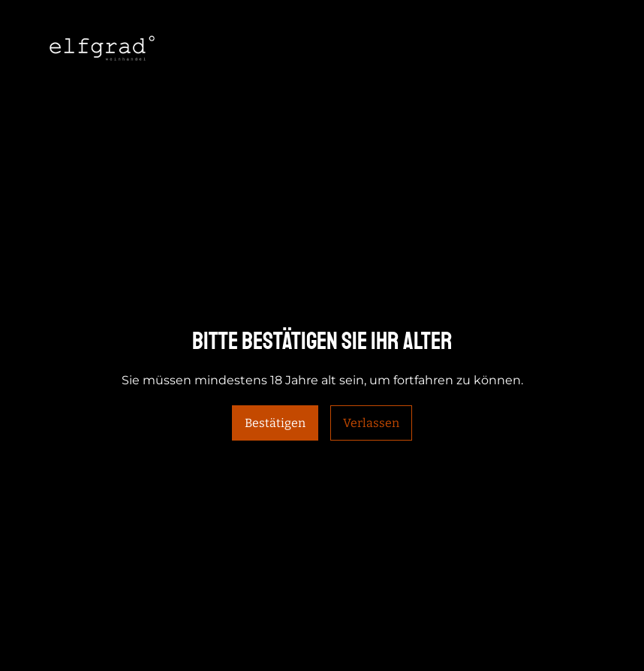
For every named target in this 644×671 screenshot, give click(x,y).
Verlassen (371, 423)
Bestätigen (275, 423)
